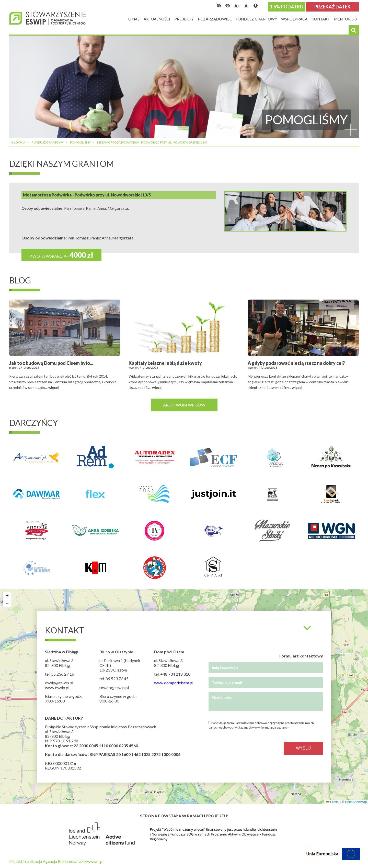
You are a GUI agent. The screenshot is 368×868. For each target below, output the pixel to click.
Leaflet (333, 802)
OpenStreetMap (356, 802)
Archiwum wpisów (184, 405)
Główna (18, 142)
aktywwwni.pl (91, 861)
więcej (54, 387)
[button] (7, 596)
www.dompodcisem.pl (174, 683)
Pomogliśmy (80, 142)
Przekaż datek (332, 7)
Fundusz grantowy (48, 142)
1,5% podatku (287, 7)
